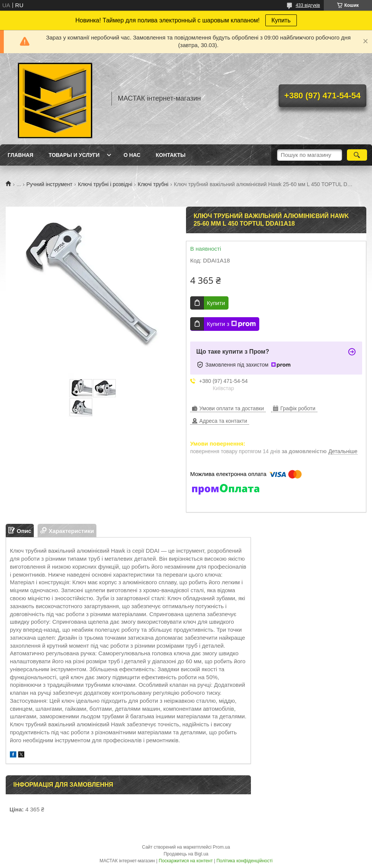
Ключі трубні (153, 184)
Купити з (231, 324)
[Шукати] (357, 155)
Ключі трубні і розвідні (105, 184)
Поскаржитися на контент (186, 861)
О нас (132, 155)
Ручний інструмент (50, 184)
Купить (281, 20)
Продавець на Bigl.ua (186, 854)
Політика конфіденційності (244, 861)
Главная (20, 155)
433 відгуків (308, 5)
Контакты (170, 155)
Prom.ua (221, 847)
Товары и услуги (74, 155)
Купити (216, 303)
